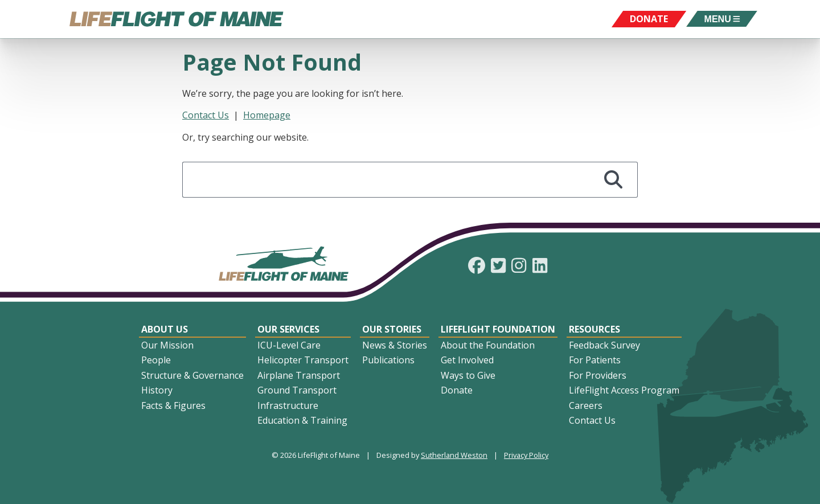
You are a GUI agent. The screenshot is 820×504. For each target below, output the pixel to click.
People (156, 360)
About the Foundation (488, 345)
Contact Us (206, 115)
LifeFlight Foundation (498, 329)
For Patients (595, 360)
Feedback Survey (604, 345)
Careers (586, 405)
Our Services (288, 329)
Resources (594, 329)
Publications (388, 360)
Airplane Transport (299, 375)
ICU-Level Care (289, 345)
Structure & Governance (192, 375)
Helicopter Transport (303, 360)
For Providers (598, 375)
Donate (457, 390)
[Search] (613, 180)
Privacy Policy (526, 455)
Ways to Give (468, 375)
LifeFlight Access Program (624, 390)
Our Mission (167, 345)
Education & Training (302, 420)
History (157, 390)
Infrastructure (288, 405)
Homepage (267, 115)
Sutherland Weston (454, 455)
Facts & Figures (173, 405)
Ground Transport (297, 390)
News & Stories (395, 345)
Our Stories (392, 329)
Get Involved (467, 360)
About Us (165, 329)
